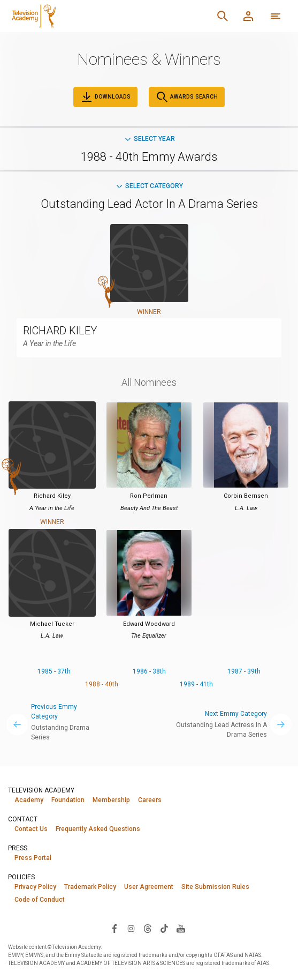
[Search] (223, 16)
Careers (150, 800)
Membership (111, 800)
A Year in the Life (49, 343)
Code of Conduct (40, 900)
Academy (29, 800)
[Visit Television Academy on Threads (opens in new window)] (148, 929)
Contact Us (31, 829)
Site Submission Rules (215, 887)
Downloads (105, 97)
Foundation (68, 800)
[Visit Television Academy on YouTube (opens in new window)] (181, 929)
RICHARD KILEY (60, 331)
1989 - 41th (196, 684)
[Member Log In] (248, 16)
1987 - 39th (244, 671)
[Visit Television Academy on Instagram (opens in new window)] (131, 929)
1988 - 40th (102, 684)
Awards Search (187, 97)
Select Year (149, 139)
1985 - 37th (54, 671)
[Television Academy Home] (88, 16)
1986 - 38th (149, 671)
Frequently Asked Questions (98, 829)
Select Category (149, 186)
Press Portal (33, 858)
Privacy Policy (35, 887)
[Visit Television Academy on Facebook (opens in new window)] (114, 929)
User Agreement (149, 887)
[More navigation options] (276, 16)
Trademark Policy (90, 887)
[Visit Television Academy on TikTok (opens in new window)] (164, 929)
